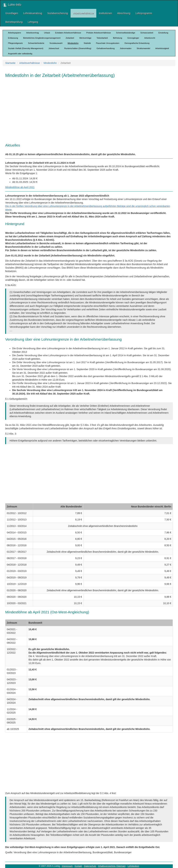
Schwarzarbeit (147, 33)
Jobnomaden (126, 48)
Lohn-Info (12, 5)
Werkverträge (85, 38)
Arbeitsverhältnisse (83, 13)
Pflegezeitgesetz (15, 43)
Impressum (67, 866)
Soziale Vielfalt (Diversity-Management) (26, 48)
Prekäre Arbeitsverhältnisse (98, 33)
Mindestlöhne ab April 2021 (20, 187)
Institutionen (106, 13)
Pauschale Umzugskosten (108, 43)
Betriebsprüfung (14, 22)
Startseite (10, 63)
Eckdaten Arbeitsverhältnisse (68, 33)
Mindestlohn (73, 43)
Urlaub (47, 33)
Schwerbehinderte (36, 43)
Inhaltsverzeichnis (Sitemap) (112, 866)
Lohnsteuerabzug (33, 13)
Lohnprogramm (144, 13)
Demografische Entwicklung (137, 43)
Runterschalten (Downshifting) (78, 48)
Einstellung (163, 33)
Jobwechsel (54, 48)
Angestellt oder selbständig (20, 53)
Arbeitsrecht (150, 38)
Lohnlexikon (133, 866)
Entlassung (13, 38)
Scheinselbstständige (126, 33)
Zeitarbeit (70, 38)
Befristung (118, 38)
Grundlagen (12, 13)
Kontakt (78, 866)
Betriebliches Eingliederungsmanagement (42, 38)
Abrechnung (124, 13)
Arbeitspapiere (15, 33)
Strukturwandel (143, 48)
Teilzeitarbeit (102, 38)
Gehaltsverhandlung (106, 48)
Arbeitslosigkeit (162, 48)
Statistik (87, 43)
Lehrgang (33, 22)
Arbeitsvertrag (33, 33)
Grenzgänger (133, 38)
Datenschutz (90, 866)
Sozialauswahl (56, 43)
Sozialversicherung (58, 13)
